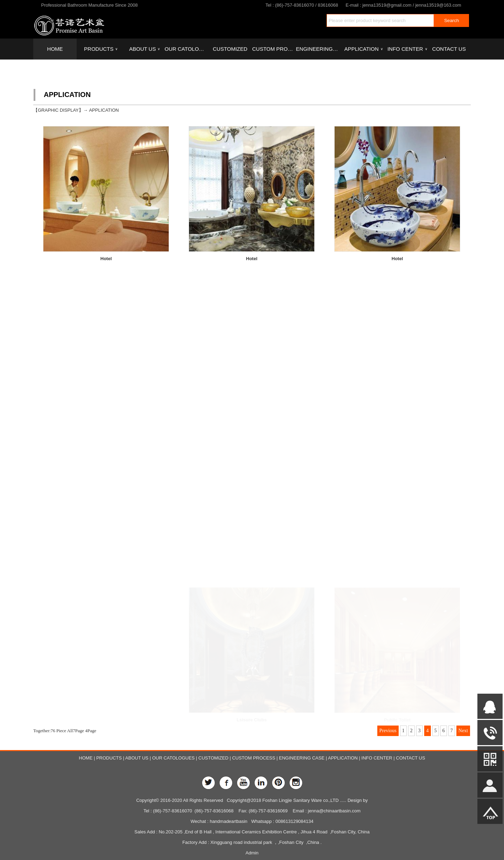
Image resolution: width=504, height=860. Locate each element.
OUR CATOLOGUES (186, 49)
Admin (252, 853)
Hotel (106, 259)
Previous (388, 731)
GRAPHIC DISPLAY (58, 110)
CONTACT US (449, 49)
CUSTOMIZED (230, 49)
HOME (55, 49)
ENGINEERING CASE (318, 49)
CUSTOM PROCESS (274, 49)
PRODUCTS (101, 49)
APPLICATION (364, 49)
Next (463, 731)
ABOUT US (145, 49)
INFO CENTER (407, 49)
